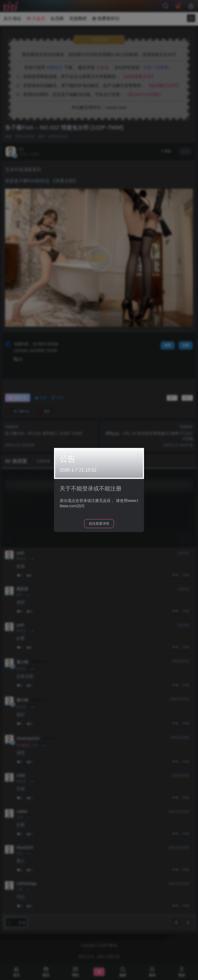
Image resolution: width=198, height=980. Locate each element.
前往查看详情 (99, 524)
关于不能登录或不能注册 (91, 488)
